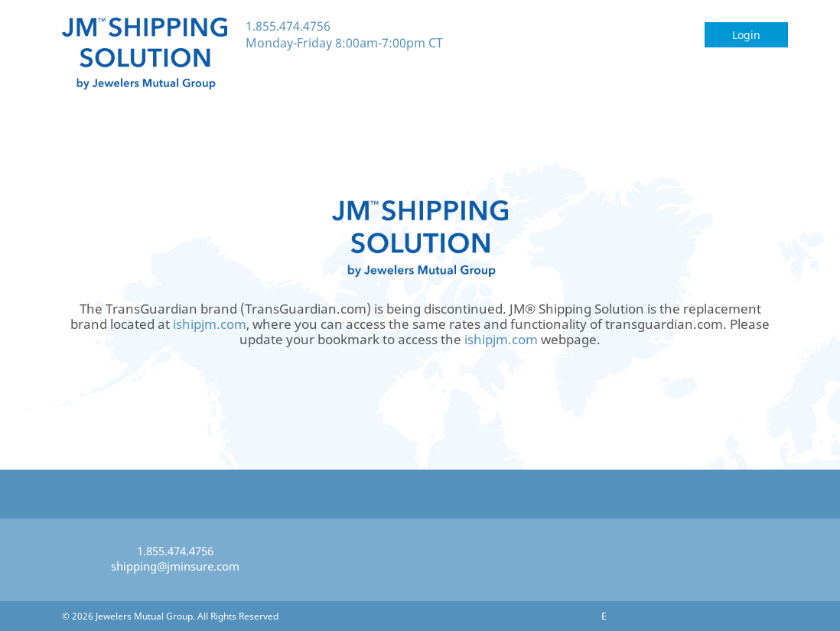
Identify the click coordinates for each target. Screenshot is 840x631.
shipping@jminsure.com (175, 566)
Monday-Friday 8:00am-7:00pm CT (344, 43)
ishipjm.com (210, 324)
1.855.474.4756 (288, 26)
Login (746, 35)
